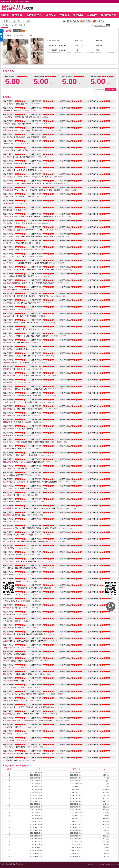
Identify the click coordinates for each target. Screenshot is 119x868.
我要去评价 (111, 90)
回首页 (5, 15)
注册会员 (65, 15)
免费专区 (17, 15)
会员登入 (51, 15)
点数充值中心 (34, 15)
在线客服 (21, 864)
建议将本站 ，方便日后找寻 (15, 1)
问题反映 (92, 15)
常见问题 (78, 15)
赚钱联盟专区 (109, 15)
